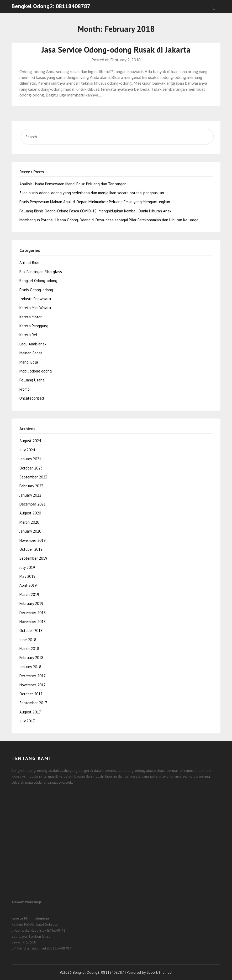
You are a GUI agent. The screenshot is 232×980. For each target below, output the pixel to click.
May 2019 (27, 576)
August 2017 (30, 712)
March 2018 (29, 649)
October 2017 (31, 694)
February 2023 (31, 486)
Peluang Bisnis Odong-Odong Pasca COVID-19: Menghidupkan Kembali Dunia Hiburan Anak (95, 211)
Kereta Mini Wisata (35, 308)
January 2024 (30, 459)
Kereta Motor (31, 317)
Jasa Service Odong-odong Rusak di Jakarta (116, 50)
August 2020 (30, 513)
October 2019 (31, 549)
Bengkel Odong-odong (38, 281)
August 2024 (30, 441)
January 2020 (30, 531)
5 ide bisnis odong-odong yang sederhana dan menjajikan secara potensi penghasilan (92, 193)
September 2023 (33, 477)
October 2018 (31, 631)
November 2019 (33, 540)
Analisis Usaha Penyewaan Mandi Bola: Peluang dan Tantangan (73, 184)
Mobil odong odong (36, 371)
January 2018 (30, 667)
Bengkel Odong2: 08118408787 (51, 6)
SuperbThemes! (159, 972)
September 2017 (33, 703)
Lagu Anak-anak (33, 344)
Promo (25, 389)
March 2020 (29, 522)
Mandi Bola (29, 362)
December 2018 (33, 613)
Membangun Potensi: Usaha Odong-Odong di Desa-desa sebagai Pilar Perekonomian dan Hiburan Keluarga (109, 220)
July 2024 (27, 450)
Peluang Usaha (32, 380)
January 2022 (30, 495)
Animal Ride (29, 262)
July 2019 (27, 567)
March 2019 (29, 594)
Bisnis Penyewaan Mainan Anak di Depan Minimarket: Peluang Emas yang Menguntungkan (95, 202)
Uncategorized (32, 398)
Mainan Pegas (31, 353)
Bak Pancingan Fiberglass (41, 272)
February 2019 (31, 603)
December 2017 (33, 676)
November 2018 (33, 622)
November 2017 (33, 685)
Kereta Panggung (34, 326)
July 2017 (27, 721)
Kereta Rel (28, 335)
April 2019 (28, 585)
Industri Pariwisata (35, 299)
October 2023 (31, 468)
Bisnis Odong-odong (36, 290)
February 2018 (31, 658)
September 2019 (33, 558)
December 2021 (33, 504)
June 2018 (28, 640)
